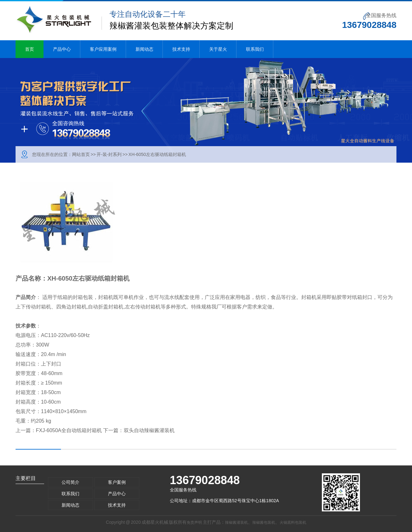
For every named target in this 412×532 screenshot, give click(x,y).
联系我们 (255, 49)
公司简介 (70, 482)
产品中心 (62, 49)
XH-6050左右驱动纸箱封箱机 (157, 154)
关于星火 (218, 49)
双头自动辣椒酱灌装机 (149, 430)
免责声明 (194, 522)
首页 (30, 49)
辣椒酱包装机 (264, 522)
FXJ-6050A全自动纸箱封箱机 (69, 430)
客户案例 (117, 482)
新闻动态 (144, 49)
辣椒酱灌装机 (236, 522)
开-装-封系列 (109, 154)
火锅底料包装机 (293, 522)
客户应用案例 (103, 49)
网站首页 (81, 154)
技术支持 (181, 49)
